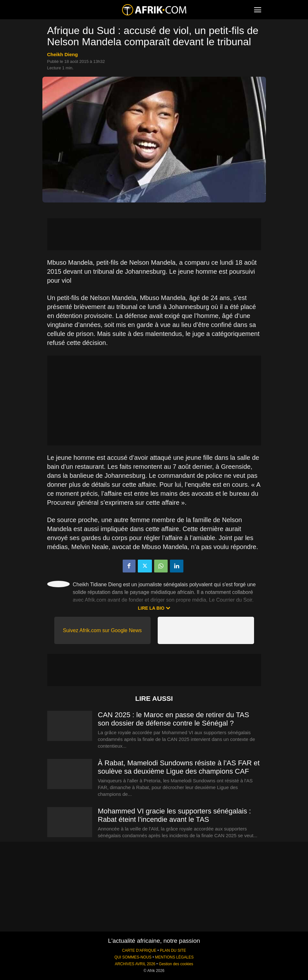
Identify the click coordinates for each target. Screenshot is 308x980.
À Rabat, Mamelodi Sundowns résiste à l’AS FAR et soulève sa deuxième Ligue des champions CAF (179, 767)
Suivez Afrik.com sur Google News (102, 630)
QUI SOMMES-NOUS (133, 957)
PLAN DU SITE (173, 950)
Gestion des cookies (176, 964)
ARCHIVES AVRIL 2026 (135, 964)
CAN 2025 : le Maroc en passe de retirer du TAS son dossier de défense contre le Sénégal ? (174, 719)
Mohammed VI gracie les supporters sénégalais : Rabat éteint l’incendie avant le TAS (175, 815)
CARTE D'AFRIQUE (139, 950)
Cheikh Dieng (63, 54)
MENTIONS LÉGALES (174, 957)
